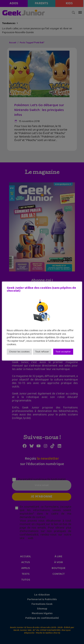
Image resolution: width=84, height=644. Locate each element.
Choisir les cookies (19, 352)
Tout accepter (63, 352)
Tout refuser (42, 352)
